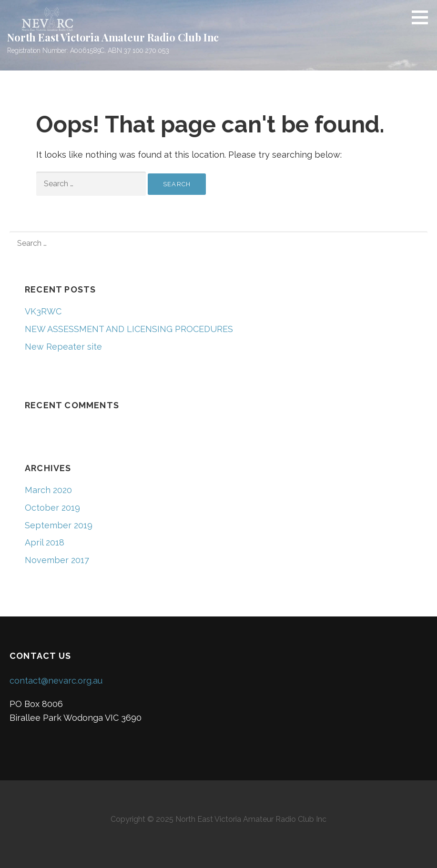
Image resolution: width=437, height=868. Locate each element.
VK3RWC (43, 311)
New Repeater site (63, 347)
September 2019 (59, 525)
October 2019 (52, 508)
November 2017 (57, 560)
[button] (423, 17)
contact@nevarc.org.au (56, 681)
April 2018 (45, 542)
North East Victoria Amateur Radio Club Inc (113, 37)
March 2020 (48, 490)
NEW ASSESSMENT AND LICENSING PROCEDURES (129, 329)
